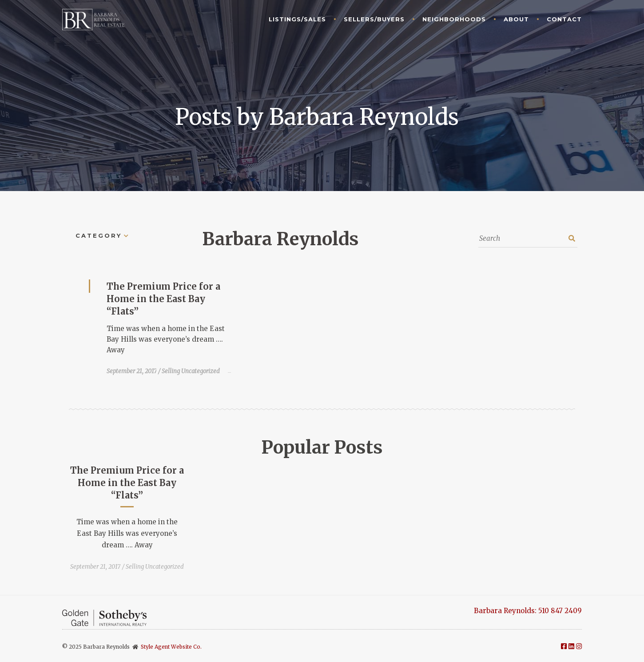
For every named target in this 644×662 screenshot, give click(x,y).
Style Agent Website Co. (171, 647)
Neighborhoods (454, 19)
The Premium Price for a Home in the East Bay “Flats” (163, 299)
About (516, 19)
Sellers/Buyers (374, 19)
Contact (564, 19)
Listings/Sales (297, 19)
